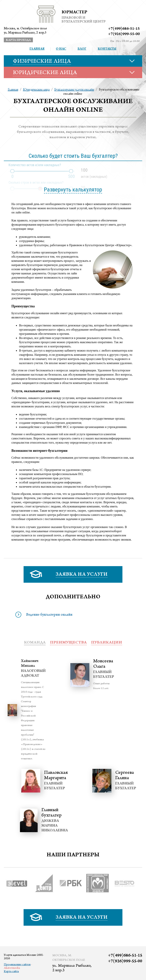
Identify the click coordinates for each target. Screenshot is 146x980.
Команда (35, 643)
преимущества (68, 643)
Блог (82, 49)
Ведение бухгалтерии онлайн (49, 615)
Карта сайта (11, 972)
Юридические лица (36, 90)
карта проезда (18, 40)
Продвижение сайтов (17, 965)
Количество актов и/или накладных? (35, 165)
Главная (37, 49)
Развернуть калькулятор (73, 190)
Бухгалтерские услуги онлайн (74, 90)
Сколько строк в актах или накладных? (36, 182)
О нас (61, 49)
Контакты (107, 49)
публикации (107, 643)
